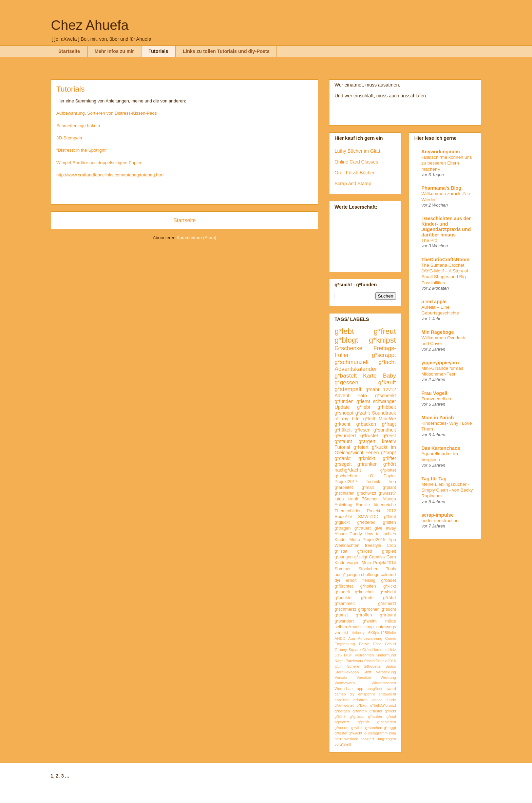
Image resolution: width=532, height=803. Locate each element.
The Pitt (429, 240)
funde (391, 700)
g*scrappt (384, 355)
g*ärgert (367, 441)
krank (353, 499)
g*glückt (342, 522)
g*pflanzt (342, 722)
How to (372, 534)
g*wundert (345, 436)
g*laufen (375, 716)
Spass (391, 666)
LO (370, 476)
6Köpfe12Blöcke (382, 633)
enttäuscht (387, 694)
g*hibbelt (387, 407)
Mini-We (387, 419)
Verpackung (386, 672)
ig (365, 733)
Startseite (69, 51)
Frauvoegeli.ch (436, 399)
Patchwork (354, 661)
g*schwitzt (367, 493)
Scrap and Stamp (353, 184)
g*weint (369, 621)
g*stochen (374, 728)
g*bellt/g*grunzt (383, 705)
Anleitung (344, 505)
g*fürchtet (344, 586)
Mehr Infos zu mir (114, 51)
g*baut (362, 705)
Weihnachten (347, 546)
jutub (339, 499)
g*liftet (389, 458)
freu (392, 482)
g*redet (368, 598)
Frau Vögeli (434, 393)
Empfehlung (345, 644)
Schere (353, 666)
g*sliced (365, 551)
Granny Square (348, 650)
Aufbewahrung (370, 638)
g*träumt (388, 615)
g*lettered (366, 522)
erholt (351, 580)
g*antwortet (344, 705)
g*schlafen (345, 493)
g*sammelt (345, 604)
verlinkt (341, 633)
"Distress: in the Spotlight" (82, 150)
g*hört (390, 464)
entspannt (366, 694)
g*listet (341, 551)
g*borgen (342, 711)
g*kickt (390, 586)
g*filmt (390, 517)
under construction (440, 521)
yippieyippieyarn (440, 363)
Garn (391, 557)
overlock (351, 739)
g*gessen (346, 383)
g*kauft (387, 383)
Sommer (343, 569)
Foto (362, 396)
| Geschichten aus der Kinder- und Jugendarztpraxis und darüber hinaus (446, 227)
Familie (363, 505)
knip (393, 733)
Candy (356, 534)
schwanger (384, 401)
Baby (389, 376)
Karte (370, 376)
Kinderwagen (347, 563)
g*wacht (356, 733)
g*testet (341, 733)
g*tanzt (341, 615)
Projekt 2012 (381, 511)
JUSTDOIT (344, 655)
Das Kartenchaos (441, 448)
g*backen (366, 424)
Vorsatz (341, 677)
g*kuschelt (365, 592)
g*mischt (388, 592)
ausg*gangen (347, 575)
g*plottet (388, 470)
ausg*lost (374, 689)
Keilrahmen (364, 655)
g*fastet (376, 711)
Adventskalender (356, 369)
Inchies (389, 534)
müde (391, 621)
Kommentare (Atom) (197, 238)
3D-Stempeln (69, 138)
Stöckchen (368, 569)
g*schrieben (346, 476)
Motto (355, 540)
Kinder (341, 540)
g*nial (391, 716)
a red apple (434, 302)
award (391, 689)
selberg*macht (348, 627)
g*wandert (344, 621)
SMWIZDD (368, 517)
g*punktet (344, 598)
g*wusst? (387, 493)
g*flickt (390, 711)
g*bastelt (346, 376)
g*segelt (343, 464)
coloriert (388, 575)
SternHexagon (347, 672)
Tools (391, 569)
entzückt (342, 700)
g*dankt (343, 458)
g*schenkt (386, 396)
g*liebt (364, 407)
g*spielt (389, 551)
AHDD (340, 638)
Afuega (389, 499)
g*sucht (389, 609)
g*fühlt (340, 716)
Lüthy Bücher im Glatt (357, 151)
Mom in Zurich (438, 418)
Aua (351, 638)
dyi (337, 580)
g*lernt (363, 401)
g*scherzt (387, 604)
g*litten (389, 522)
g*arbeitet (344, 487)
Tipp (392, 540)
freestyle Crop (381, 546)
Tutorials (158, 51)
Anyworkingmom (441, 152)
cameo (340, 694)
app (360, 689)
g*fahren (360, 711)
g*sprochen (369, 609)
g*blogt (346, 340)
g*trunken (367, 464)
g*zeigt (361, 557)
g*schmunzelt (352, 362)
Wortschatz (344, 689)
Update (342, 407)
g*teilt (369, 419)
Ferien (372, 453)
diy (352, 694)
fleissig (369, 580)
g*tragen (343, 528)
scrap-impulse (438, 515)
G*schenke (348, 348)
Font (377, 644)
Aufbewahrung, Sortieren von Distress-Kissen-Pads (107, 113)
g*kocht (343, 424)
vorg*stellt (343, 744)
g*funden (344, 401)
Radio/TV (344, 517)
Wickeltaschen (384, 683)
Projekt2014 (385, 563)
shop (369, 627)
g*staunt (343, 441)
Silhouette (372, 666)
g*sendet (342, 728)
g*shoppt (344, 413)
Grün (367, 650)
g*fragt (389, 424)
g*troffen (364, 615)
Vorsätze (364, 677)
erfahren (361, 700)
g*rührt (389, 598)
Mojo (366, 563)
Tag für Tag (434, 479)
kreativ (389, 441)
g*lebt (344, 331)
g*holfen (368, 586)
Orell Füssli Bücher (355, 173)
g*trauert (362, 528)
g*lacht (387, 362)
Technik (373, 482)
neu (338, 739)
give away (385, 528)
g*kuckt (380, 447)
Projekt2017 (346, 482)
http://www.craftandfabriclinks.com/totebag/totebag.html (110, 175)
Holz (392, 650)
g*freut (385, 331)
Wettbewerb (345, 683)
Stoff (367, 672)
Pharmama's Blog (441, 188)
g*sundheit (385, 430)
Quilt (338, 666)
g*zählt (363, 413)
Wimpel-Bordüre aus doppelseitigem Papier (99, 163)
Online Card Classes (356, 162)
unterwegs (386, 627)
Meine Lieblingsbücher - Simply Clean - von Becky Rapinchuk (447, 490)
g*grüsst (357, 716)
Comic (391, 638)
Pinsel (369, 661)
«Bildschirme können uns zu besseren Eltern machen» (447, 163)
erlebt (377, 700)
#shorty (358, 633)
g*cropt (388, 453)
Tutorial (342, 447)
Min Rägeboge (438, 332)
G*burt (391, 644)
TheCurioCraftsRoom (445, 260)
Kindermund (386, 655)
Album (341, 534)
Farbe (364, 644)
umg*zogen (386, 739)
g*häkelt (343, 430)
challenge (370, 575)
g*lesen (363, 430)
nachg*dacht (348, 470)
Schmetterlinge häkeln (78, 126)
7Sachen (370, 499)
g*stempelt (348, 389)
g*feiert (361, 447)
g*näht (372, 389)
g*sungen (344, 557)
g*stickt (357, 728)
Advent (342, 396)
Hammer (379, 650)
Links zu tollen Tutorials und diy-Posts (226, 51)
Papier (390, 476)
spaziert (367, 739)
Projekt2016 (386, 661)
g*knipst (382, 340)
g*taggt (390, 728)
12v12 (389, 389)
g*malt (368, 487)
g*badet (389, 580)
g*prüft (363, 722)
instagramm (378, 733)
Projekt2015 (374, 540)
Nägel (339, 661)
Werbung (388, 677)
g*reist (389, 436)
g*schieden (387, 722)
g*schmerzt (345, 609)
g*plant (389, 487)
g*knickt (367, 458)
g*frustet (369, 436)
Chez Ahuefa (90, 25)
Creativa (377, 557)
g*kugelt (342, 592)
